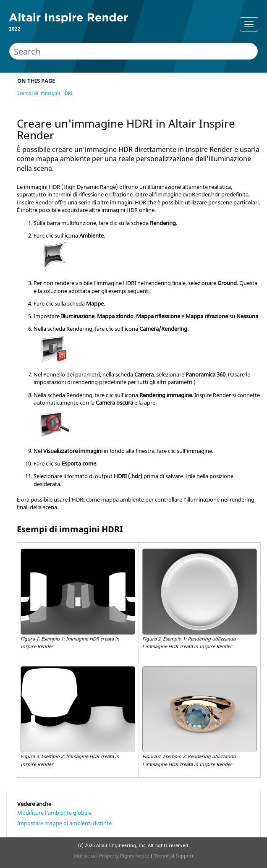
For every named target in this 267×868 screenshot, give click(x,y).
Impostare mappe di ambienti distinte (64, 823)
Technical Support (174, 856)
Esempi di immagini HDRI (45, 93)
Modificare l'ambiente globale (54, 813)
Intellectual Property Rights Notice (111, 856)
